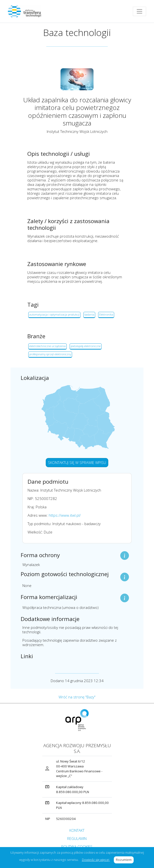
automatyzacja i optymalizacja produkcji (54, 314)
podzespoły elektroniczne (86, 346)
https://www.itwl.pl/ (65, 515)
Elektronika (106, 314)
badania (89, 314)
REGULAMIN (77, 838)
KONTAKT (77, 830)
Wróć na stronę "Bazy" (77, 697)
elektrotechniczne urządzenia (47, 346)
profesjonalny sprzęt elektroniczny (50, 354)
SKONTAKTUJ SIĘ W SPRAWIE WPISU (77, 462)
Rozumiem (125, 860)
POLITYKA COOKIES (77, 847)
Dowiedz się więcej (96, 860)
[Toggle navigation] (139, 11)
